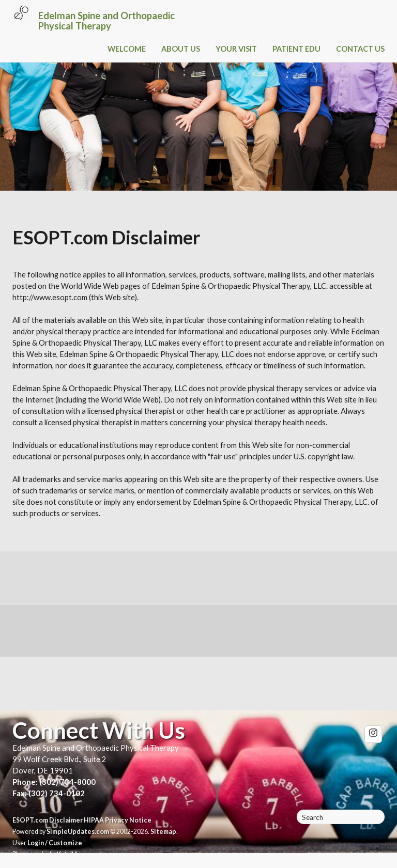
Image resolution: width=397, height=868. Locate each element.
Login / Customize (55, 843)
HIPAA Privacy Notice (118, 820)
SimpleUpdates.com (78, 832)
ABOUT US (181, 49)
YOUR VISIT (236, 49)
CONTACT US (360, 49)
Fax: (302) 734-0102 (49, 793)
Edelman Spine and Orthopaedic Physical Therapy (106, 21)
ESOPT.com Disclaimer (48, 820)
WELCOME (127, 49)
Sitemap (163, 832)
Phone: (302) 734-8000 (54, 782)
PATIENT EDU (296, 49)
